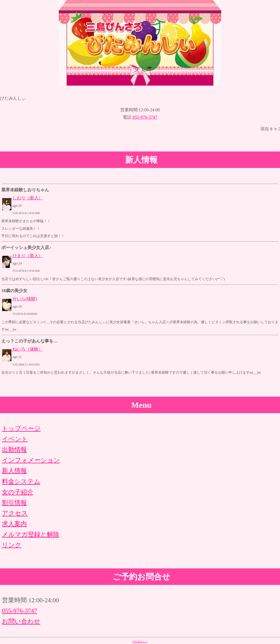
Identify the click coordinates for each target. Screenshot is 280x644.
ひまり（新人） (28, 256)
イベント (15, 439)
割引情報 (14, 503)
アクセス (15, 513)
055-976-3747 (145, 117)
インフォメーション (31, 460)
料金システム (21, 482)
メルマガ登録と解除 (31, 534)
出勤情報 (14, 450)
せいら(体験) (25, 299)
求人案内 (14, 524)
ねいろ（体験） (28, 349)
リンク (12, 545)
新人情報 (14, 471)
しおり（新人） (28, 198)
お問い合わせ (21, 621)
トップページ (21, 428)
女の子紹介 (18, 492)
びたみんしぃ (140, 642)
